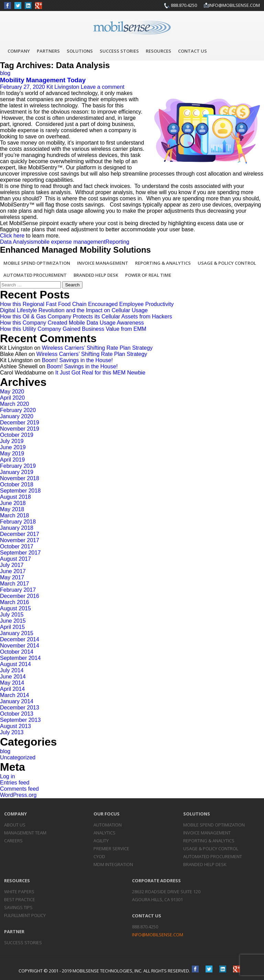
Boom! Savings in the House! (77, 360)
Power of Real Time (148, 275)
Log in (8, 776)
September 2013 (20, 720)
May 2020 (12, 392)
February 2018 (18, 522)
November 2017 (20, 540)
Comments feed (19, 789)
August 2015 (15, 608)
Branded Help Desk (96, 275)
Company (19, 51)
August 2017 (15, 559)
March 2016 (15, 602)
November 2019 (20, 429)
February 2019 (18, 466)
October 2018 (17, 484)
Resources (158, 51)
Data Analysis (17, 242)
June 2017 (13, 571)
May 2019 (12, 454)
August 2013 (15, 726)
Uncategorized (18, 757)
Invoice (207, 833)
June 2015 (13, 621)
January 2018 (17, 528)
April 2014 (12, 689)
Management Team (25, 833)
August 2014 (15, 664)
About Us (15, 825)
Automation (108, 825)
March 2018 (15, 515)
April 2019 (12, 460)
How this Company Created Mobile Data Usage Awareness (72, 323)
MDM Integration (113, 864)
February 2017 (18, 590)
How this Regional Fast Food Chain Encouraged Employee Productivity (87, 304)
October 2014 (17, 652)
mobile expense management (69, 242)
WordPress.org (18, 795)
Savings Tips (18, 907)
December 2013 (20, 708)
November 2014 (20, 646)
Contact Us (192, 51)
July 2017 (12, 565)
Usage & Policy (211, 849)
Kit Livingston (63, 87)
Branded (205, 864)
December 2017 (20, 534)
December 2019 (20, 423)
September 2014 (20, 658)
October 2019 (17, 435)
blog (5, 73)
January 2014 (17, 701)
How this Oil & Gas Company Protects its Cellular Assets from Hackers (86, 317)
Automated (213, 856)
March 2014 (15, 695)
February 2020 (18, 410)
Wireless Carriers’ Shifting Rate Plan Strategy (97, 348)
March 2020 (15, 404)
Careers (13, 841)
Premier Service (111, 849)
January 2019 (17, 472)
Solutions (80, 51)
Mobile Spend (214, 825)
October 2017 (17, 546)
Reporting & (209, 841)
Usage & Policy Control (227, 263)
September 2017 (20, 553)
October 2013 (17, 714)
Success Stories (119, 51)
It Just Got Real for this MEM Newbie (100, 373)
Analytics (104, 833)
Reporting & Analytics (163, 263)
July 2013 (12, 732)
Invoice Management (103, 263)
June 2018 (13, 503)
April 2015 (12, 627)
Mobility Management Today (43, 80)
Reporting (117, 242)
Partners (48, 51)
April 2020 (12, 398)
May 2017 (12, 577)
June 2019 (13, 447)
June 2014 (13, 677)
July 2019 (12, 441)
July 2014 (12, 670)
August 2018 (15, 497)
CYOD (99, 856)
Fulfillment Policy (25, 915)
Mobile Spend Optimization (37, 263)
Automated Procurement (35, 275)
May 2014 (12, 683)
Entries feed (15, 783)
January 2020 (17, 416)
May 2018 (12, 509)
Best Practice (20, 899)
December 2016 (20, 596)
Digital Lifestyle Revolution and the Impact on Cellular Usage (74, 310)
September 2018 (20, 491)
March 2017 (15, 584)
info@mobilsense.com (234, 5)
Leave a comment (103, 87)
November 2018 (20, 478)
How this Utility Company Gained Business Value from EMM (73, 329)
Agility (101, 841)
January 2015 (17, 633)
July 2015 (12, 615)
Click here (12, 236)
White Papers (19, 892)
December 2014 (20, 639)
